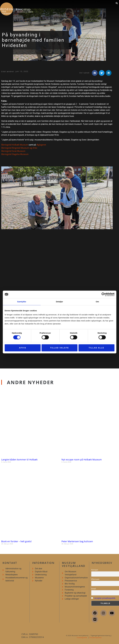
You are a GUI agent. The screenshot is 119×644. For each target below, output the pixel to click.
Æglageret (41, 145)
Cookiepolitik (82, 637)
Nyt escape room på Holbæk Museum (82, 460)
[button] (77, 9)
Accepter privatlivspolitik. (105, 598)
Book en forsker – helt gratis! (16, 541)
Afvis (23, 348)
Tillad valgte (59, 348)
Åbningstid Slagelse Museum (15, 154)
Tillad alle (96, 348)
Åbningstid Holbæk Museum (15, 145)
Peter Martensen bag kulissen (77, 541)
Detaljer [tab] (60, 302)
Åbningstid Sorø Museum (13, 151)
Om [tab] (97, 302)
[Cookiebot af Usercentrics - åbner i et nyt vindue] (103, 294)
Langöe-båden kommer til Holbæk (19, 460)
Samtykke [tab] (22, 302)
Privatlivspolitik (96, 637)
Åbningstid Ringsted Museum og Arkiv (19, 148)
